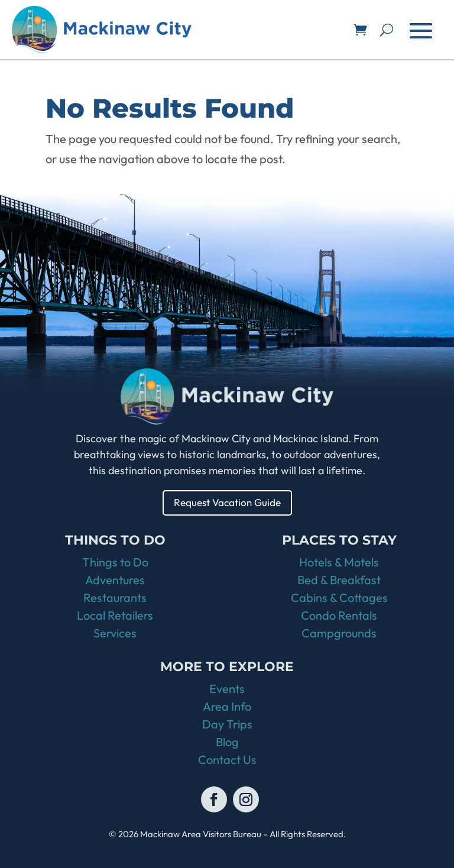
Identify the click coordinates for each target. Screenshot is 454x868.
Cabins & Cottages (339, 597)
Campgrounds (339, 633)
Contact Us (227, 759)
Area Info (227, 706)
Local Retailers (115, 615)
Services (115, 633)
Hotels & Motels (339, 562)
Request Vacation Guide (227, 502)
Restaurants (115, 597)
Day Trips (227, 724)
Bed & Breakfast (339, 580)
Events (227, 689)
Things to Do (115, 562)
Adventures (115, 580)
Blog (227, 742)
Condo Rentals (339, 615)
